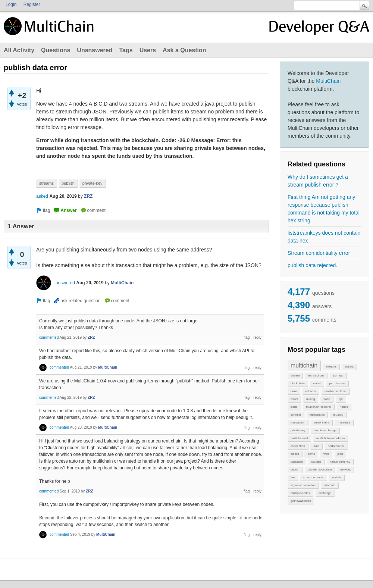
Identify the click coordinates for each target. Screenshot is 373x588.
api (341, 399)
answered (65, 283)
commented (49, 337)
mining (311, 399)
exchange (325, 493)
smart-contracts (314, 477)
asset (294, 399)
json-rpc (338, 376)
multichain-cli (299, 438)
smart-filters (322, 423)
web (326, 454)
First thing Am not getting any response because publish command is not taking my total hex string (324, 209)
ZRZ (88, 196)
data (316, 446)
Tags (126, 50)
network (345, 470)
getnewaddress (301, 501)
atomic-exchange (325, 430)
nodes (344, 407)
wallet (317, 383)
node (327, 399)
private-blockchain (320, 470)
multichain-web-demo (330, 438)
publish (68, 183)
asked (42, 196)
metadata (344, 423)
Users (148, 50)
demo (311, 454)
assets (349, 367)
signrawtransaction (303, 485)
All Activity (19, 50)
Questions (56, 50)
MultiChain (328, 81)
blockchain (298, 383)
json (340, 454)
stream (295, 376)
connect (296, 415)
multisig (338, 415)
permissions (337, 383)
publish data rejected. (312, 265)
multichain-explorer (319, 407)
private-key (298, 430)
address (311, 391)
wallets (337, 477)
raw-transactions (336, 391)
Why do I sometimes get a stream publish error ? (318, 181)
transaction (298, 423)
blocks (295, 454)
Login (11, 4)
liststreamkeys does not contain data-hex (324, 237)
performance (336, 446)
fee (293, 477)
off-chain (330, 485)
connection (298, 446)
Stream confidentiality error (319, 253)
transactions (316, 376)
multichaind (317, 415)
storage (316, 462)
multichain (304, 365)
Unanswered (95, 50)
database (297, 462)
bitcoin (295, 470)
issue (294, 407)
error (294, 391)
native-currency (340, 462)
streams (331, 367)
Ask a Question (184, 50)
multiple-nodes (300, 493)
